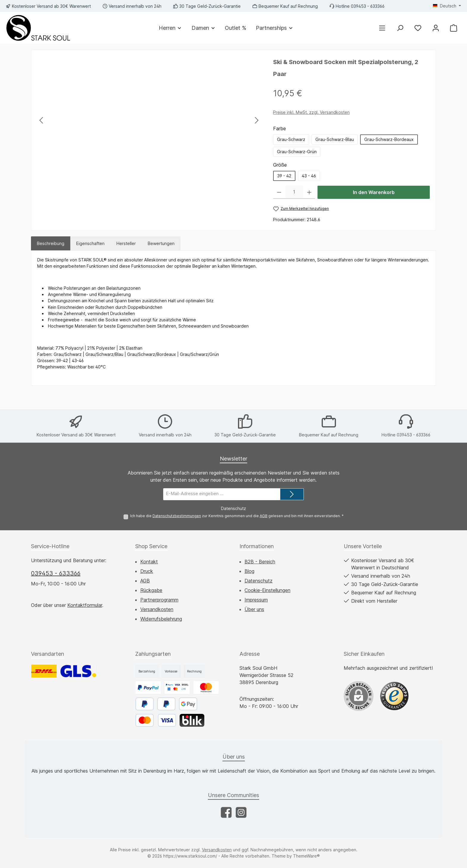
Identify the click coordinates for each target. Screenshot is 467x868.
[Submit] (292, 494)
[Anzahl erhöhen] (309, 192)
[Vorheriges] (42, 120)
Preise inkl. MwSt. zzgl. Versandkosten (311, 112)
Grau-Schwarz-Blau (335, 139)
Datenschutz (259, 581)
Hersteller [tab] (126, 243)
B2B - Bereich (260, 562)
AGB (264, 516)
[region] (149, 120)
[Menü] (382, 28)
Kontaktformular (85, 605)
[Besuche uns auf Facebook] (226, 812)
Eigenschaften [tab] (90, 243)
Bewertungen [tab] (161, 243)
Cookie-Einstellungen (267, 590)
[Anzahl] (294, 192)
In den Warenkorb (374, 192)
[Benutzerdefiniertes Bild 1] (394, 696)
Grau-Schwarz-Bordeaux (389, 139)
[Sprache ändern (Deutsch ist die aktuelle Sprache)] (447, 6)
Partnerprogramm (159, 600)
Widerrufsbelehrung (161, 619)
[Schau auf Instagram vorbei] (241, 812)
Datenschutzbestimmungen (177, 516)
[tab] (51, 243)
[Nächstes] (256, 120)
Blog (249, 571)
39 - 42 (284, 176)
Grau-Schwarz (291, 139)
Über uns (254, 609)
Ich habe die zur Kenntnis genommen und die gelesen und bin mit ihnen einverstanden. (237, 516)
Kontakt (149, 562)
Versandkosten (157, 609)
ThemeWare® (306, 856)
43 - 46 (309, 176)
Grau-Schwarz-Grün (297, 152)
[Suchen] (400, 28)
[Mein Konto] (436, 28)
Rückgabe (151, 590)
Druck (147, 571)
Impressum (256, 600)
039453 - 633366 (56, 573)
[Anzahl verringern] (279, 192)
